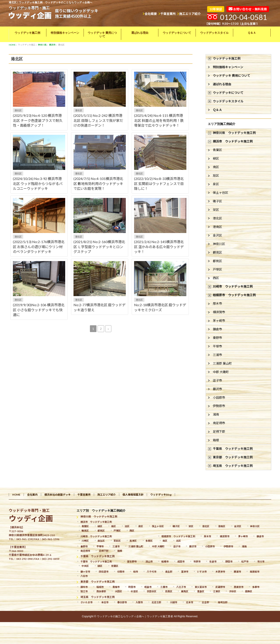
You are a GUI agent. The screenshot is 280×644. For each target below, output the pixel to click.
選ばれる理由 (222, 84)
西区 (216, 278)
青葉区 (217, 150)
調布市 (84, 587)
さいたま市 (87, 602)
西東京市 (239, 587)
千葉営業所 (168, 14)
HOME (16, 495)
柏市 (136, 572)
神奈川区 (219, 244)
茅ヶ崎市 (219, 321)
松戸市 (245, 561)
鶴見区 (217, 252)
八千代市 (152, 572)
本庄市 (105, 602)
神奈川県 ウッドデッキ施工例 (234, 133)
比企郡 (206, 602)
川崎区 (85, 541)
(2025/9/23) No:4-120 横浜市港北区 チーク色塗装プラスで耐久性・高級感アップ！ (38, 120)
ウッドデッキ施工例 (227, 58)
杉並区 (134, 591)
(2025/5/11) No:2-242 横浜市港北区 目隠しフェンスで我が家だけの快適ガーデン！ (98, 120)
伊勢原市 (219, 406)
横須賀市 (219, 312)
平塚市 (217, 346)
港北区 (18, 110)
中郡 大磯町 (221, 372)
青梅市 (116, 587)
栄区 (216, 210)
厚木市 (217, 303)
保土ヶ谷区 (220, 193)
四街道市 (104, 572)
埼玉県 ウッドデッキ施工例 (233, 466)
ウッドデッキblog (161, 495)
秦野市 (217, 338)
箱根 (216, 440)
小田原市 (219, 398)
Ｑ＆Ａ (217, 110)
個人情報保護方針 (133, 495)
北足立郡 (156, 602)
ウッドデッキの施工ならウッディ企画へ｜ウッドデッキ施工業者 (135, 616)
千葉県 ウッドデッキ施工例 (233, 449)
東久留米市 (201, 587)
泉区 (216, 184)
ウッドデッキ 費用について (232, 76)
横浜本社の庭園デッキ (58, 495)
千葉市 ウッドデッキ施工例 (96, 561)
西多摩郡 (101, 591)
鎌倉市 (217, 329)
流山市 (149, 561)
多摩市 (256, 587)
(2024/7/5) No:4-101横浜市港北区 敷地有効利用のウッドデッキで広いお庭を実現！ (98, 183)
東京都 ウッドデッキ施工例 (233, 457)
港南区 (217, 227)
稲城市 (100, 587)
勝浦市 (237, 572)
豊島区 (201, 591)
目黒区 (169, 591)
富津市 (185, 572)
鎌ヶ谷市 (85, 572)
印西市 (121, 572)
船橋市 (165, 561)
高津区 (133, 541)
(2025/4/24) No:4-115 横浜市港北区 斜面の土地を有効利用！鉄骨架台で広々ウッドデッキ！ (159, 120)
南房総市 (255, 572)
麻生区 (101, 541)
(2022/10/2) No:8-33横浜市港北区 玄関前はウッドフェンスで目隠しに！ (159, 183)
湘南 (216, 414)
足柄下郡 (219, 431)
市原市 (197, 561)
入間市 (139, 602)
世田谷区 (152, 591)
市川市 (261, 561)
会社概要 (151, 14)
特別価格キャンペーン (228, 67)
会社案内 (32, 495)
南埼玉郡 (223, 602)
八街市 (84, 576)
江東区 (217, 591)
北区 (178, 541)
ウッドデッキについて (228, 93)
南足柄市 (219, 423)
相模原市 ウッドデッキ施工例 (234, 295)
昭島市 (148, 587)
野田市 (229, 561)
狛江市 (84, 591)
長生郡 (169, 572)
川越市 (174, 602)
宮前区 (117, 541)
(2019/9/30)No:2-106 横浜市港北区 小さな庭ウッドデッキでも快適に (39, 310)
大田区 (118, 591)
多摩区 (149, 541)
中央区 (85, 566)
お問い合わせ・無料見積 (248, 9)
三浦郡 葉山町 (222, 363)
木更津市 (220, 572)
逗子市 (217, 380)
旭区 (216, 175)
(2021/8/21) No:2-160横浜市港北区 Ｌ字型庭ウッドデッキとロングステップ (99, 247)
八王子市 (181, 587)
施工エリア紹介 (190, 14)
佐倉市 (213, 561)
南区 (216, 167)
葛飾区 (249, 591)
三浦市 (217, 355)
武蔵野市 (220, 587)
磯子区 (217, 201)
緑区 (216, 158)
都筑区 (217, 261)
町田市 (132, 587)
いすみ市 (202, 572)
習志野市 (132, 561)
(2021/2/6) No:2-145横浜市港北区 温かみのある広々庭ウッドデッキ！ (159, 247)
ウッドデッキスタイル (228, 101)
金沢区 (217, 235)
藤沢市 (217, 389)
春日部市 (122, 602)
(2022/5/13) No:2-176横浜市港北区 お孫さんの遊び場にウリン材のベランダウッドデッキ (39, 247)
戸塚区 (217, 269)
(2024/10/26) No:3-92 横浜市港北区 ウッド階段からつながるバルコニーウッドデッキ (38, 183)
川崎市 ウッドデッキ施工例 (233, 286)
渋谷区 (233, 591)
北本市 (190, 602)
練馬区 (185, 591)
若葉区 (115, 566)
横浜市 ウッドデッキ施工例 (233, 141)
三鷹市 (164, 587)
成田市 (181, 561)
